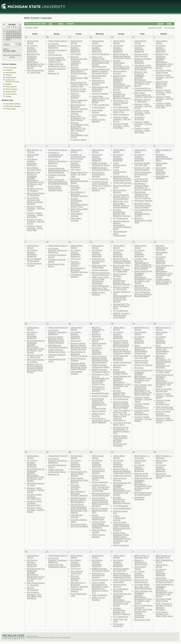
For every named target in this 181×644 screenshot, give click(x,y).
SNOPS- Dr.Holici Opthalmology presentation (121, 315)
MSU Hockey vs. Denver (142, 329)
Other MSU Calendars (13, 106)
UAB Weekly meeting (76, 112)
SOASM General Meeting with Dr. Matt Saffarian (78, 500)
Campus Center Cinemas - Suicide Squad (143, 399)
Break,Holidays (11, 78)
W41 (4, 33)
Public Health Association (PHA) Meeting (79, 480)
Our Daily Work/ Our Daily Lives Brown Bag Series (143, 587)
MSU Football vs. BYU (164, 151)
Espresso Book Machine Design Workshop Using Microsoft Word (100, 360)
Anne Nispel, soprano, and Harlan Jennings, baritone (35, 201)
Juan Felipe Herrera (97, 111)
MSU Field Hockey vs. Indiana (36, 361)
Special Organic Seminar (78, 360)
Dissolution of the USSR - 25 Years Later (79, 174)
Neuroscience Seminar (120, 72)
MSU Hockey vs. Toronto (35, 151)
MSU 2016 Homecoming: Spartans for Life (142, 288)
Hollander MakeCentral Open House (79, 181)
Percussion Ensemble (119, 625)
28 (14, 29)
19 (14, 35)
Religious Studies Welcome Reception (143, 61)
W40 (4, 31)
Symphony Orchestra (140, 118)
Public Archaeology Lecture (119, 518)
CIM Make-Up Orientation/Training (58, 346)
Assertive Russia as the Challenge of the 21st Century (101, 184)
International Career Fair (77, 572)
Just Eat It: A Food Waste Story (122, 424)
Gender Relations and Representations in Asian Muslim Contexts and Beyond (122, 297)
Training (8, 96)
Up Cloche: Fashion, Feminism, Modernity (32, 49)
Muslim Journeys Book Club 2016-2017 (100, 510)
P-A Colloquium (121, 107)
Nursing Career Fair (120, 512)
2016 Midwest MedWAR (162, 177)
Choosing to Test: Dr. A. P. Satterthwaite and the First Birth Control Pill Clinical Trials (100, 379)
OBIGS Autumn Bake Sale (99, 344)
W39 (4, 29)
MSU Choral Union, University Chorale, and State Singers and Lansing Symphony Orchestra (144, 611)
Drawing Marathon (101, 54)
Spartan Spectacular (33, 589)
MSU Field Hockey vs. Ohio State (36, 71)
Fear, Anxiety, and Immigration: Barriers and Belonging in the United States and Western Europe (143, 390)
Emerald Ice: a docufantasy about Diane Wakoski (101, 420)
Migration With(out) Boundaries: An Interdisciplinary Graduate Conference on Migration (164, 362)
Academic (9, 70)
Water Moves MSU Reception (79, 210)
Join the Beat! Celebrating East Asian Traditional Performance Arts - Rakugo (80, 509)
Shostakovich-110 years (57, 360)
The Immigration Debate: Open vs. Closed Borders (121, 197)
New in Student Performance (34, 260)
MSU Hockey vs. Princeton (142, 457)
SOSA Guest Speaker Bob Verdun (98, 478)
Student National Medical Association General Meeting (58, 170)
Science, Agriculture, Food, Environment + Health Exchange (79, 70)
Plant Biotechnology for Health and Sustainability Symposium (143, 349)
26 (9, 29)
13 (16, 33)
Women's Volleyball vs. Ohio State (143, 220)
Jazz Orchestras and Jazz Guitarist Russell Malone (143, 294)
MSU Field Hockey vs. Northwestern (143, 494)
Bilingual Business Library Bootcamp (101, 274)
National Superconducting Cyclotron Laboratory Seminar (79, 61)
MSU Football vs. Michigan (164, 457)
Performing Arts (11, 87)
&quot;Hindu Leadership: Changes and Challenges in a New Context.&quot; (99, 404)
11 (11, 33)
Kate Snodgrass (100, 595)
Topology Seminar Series (57, 70)
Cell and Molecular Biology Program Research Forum (101, 71)
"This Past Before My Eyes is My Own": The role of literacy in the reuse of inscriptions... (122, 415)
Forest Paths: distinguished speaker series (55, 188)
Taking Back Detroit (33, 42)
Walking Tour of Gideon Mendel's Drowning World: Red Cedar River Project (35, 368)
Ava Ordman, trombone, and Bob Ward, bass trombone (35, 595)
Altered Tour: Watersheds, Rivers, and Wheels (162, 85)
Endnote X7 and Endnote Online (78, 90)
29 (16, 29)
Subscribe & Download (12, 55)
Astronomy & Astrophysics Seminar (98, 82)
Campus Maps (11, 109)
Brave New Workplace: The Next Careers (78, 118)
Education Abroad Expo (122, 187)
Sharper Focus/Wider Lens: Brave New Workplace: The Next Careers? (80, 127)
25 (7, 29)
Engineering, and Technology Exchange (100, 89)
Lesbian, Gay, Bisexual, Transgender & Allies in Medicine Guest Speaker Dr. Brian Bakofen (143, 264)
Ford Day (53, 166)
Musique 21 (54, 73)
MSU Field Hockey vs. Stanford (36, 584)
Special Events (11, 92)
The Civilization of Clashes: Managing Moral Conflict (143, 213)
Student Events (11, 94)
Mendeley (139, 368)
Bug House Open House (56, 265)
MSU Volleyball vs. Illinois (165, 561)
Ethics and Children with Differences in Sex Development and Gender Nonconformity (101, 62)
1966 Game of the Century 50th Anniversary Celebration (100, 280)
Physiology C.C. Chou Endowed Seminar (121, 103)
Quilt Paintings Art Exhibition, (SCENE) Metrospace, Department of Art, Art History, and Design (143, 277)
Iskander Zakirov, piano (79, 521)
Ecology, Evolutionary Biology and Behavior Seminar (122, 95)
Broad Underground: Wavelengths (99, 517)
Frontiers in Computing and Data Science (56, 155)
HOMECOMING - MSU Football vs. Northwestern (164, 282)
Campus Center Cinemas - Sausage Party (142, 406)
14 (18, 33)
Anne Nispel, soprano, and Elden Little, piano (164, 614)
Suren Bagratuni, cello (79, 595)
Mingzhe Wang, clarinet (99, 531)
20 (16, 35)
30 (18, 29)
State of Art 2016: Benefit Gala (164, 390)
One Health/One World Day (121, 590)
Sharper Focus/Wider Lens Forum (79, 135)
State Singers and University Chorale (165, 408)
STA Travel (76, 54)
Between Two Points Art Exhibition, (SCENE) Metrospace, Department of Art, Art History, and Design (36, 61)
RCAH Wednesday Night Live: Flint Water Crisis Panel (101, 288)
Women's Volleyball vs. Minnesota (162, 248)
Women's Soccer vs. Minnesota (121, 288)
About (28, 636)
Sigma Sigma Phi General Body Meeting (79, 474)
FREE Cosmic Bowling (98, 121)
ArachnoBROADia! (122, 508)
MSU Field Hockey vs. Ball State (36, 194)
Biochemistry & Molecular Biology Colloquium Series (122, 56)
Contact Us (35, 636)
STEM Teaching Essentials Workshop (121, 358)
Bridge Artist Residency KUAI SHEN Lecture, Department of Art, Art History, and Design (122, 538)
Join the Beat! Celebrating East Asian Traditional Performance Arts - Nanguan (101, 502)
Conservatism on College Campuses (143, 89)
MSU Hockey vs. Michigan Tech (142, 557)
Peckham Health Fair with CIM (142, 164)
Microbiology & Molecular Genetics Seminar (79, 107)
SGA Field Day (55, 55)
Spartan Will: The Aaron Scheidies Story (121, 306)
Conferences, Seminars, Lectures (12, 81)
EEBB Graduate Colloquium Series (101, 164)
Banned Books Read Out (99, 77)
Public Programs (11, 89)
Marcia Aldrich (99, 411)
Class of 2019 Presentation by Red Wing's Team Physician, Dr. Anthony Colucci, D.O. (100, 588)
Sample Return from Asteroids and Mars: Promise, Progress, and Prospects (120, 441)
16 (7, 35)
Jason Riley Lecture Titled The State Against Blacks (101, 99)
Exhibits (8, 84)
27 (11, 29)
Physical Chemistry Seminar (75, 96)
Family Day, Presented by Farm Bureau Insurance (165, 580)
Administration (11, 73)
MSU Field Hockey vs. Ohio (36, 484)
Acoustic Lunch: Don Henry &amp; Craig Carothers (143, 205)
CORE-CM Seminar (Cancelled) (122, 581)
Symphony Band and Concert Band (79, 525)
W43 (4, 38)
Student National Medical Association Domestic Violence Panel (122, 225)
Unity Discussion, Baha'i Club (122, 111)
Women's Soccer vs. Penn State (164, 371)
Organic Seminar (100, 94)
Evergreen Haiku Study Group (164, 71)
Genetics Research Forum (57, 51)
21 (18, 35)
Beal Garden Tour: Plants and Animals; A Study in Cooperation (122, 268)
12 (14, 33)
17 (9, 35)
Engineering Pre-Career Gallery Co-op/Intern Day (57, 60)
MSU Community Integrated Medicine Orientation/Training (58, 182)
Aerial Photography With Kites (79, 78)
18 (11, 35)
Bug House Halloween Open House (164, 476)
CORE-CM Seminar (122, 183)
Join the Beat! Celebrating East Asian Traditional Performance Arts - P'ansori (122, 526)
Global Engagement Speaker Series (120, 372)
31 (9, 40)
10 (9, 33)
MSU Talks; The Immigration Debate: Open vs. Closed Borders (121, 204)
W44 (4, 40)
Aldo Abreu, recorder (76, 219)
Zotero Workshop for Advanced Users (143, 174)
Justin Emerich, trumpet (34, 265)
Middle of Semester (96, 335)
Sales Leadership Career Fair (79, 101)
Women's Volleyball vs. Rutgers (98, 330)
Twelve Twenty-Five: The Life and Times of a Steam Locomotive (100, 488)
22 (20, 35)
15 (20, 33)
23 (7, 38)
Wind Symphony (121, 114)
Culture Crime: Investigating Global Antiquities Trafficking (100, 525)
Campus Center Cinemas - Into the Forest (122, 119)
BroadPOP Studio (100, 393)
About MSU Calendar (13, 104)
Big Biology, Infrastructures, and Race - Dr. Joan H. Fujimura (143, 187)
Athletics (9, 75)
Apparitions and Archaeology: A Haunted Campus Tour (121, 430)
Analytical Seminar (143, 201)
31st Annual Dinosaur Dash (34, 169)
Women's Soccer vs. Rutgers (35, 190)
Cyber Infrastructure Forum (120, 165)
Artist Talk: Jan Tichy (120, 620)
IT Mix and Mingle (100, 105)
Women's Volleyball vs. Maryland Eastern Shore (164, 158)
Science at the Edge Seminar (141, 55)
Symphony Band (78, 140)
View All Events (11, 68)
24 (9, 38)
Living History (99, 107)
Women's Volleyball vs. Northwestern (141, 562)
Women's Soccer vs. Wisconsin (35, 356)
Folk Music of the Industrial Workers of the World (143, 67)
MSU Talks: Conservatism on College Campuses (143, 95)
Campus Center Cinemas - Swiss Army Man (121, 126)
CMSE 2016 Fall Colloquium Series (57, 65)
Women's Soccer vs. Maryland (142, 101)
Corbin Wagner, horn (99, 116)
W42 (4, 35)
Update (12, 57)
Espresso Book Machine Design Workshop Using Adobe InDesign (56, 340)
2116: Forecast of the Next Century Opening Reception (164, 607)
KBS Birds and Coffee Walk (99, 267)
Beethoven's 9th (142, 620)
